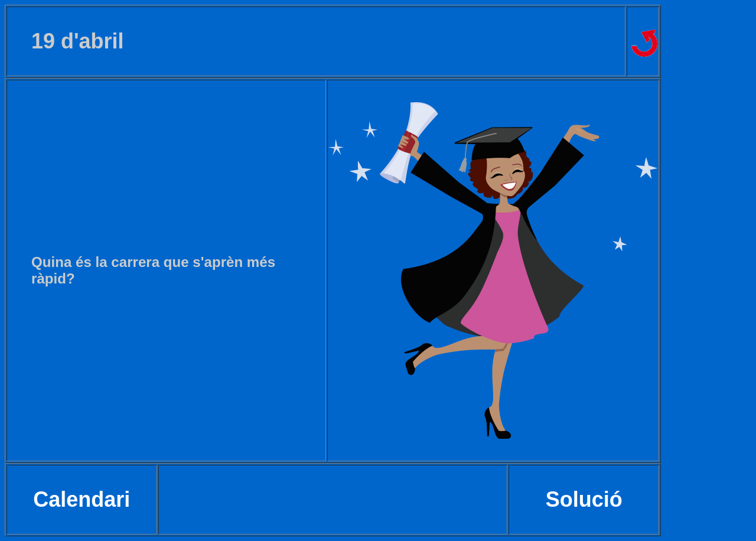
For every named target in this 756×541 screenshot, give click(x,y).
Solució (584, 499)
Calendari (82, 499)
